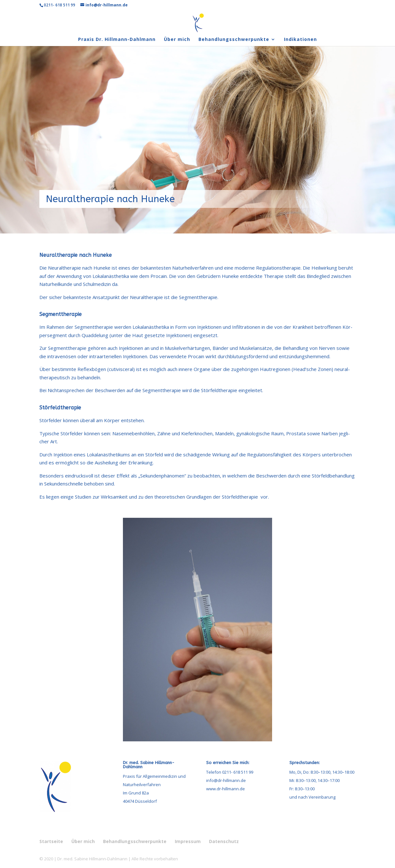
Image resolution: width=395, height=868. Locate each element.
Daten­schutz (224, 841)
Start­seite (51, 841)
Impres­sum (188, 841)
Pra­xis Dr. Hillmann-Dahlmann (117, 40)
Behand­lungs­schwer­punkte (234, 40)
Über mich (177, 40)
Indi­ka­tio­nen (300, 40)
